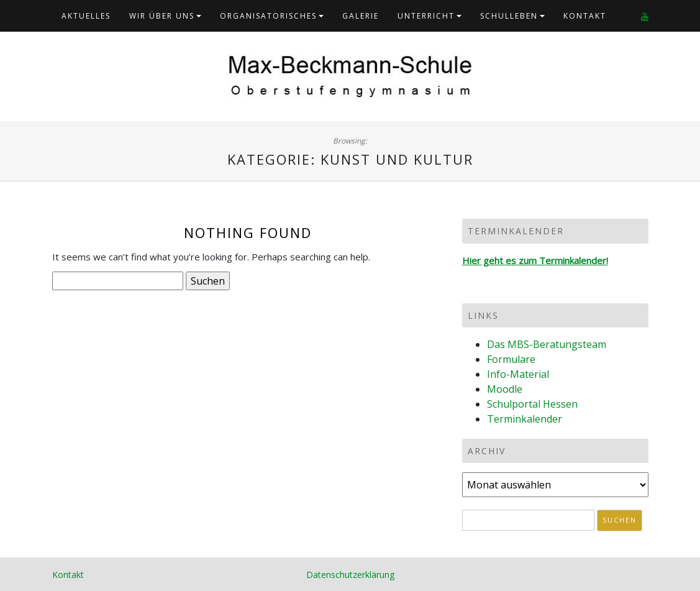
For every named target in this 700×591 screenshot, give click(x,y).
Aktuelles (86, 16)
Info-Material (518, 374)
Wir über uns (162, 16)
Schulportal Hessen (532, 404)
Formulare (511, 359)
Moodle (505, 389)
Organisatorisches (268, 16)
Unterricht (426, 16)
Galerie (361, 16)
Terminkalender (525, 419)
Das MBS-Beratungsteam (547, 344)
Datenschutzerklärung (350, 575)
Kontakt (585, 16)
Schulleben (509, 16)
